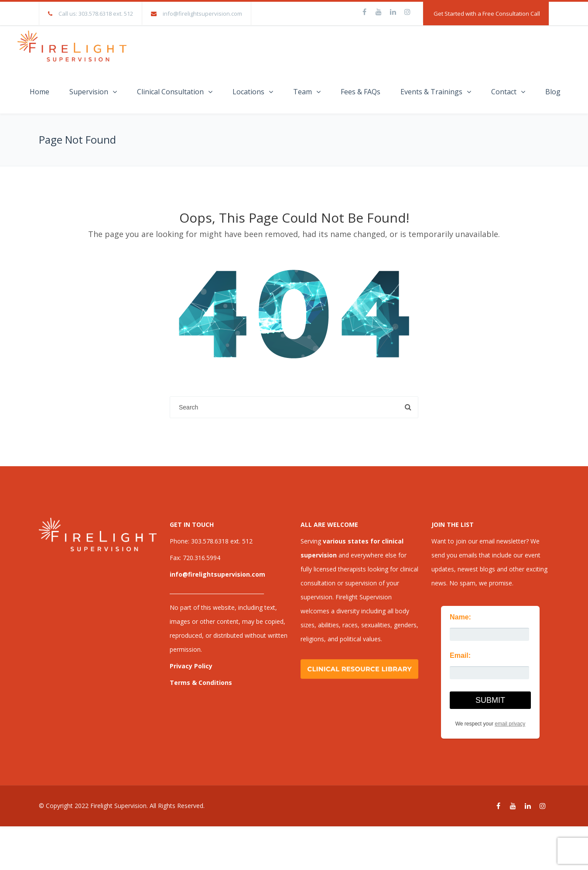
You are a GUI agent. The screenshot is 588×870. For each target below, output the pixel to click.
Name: (460, 617)
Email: (460, 655)
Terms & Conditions (201, 683)
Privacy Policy (191, 666)
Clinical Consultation (170, 92)
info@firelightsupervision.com (202, 14)
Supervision (89, 92)
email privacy (510, 724)
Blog (553, 92)
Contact (504, 92)
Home (39, 92)
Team (303, 92)
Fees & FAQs (361, 92)
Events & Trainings (431, 92)
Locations (248, 92)
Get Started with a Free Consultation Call (487, 14)
